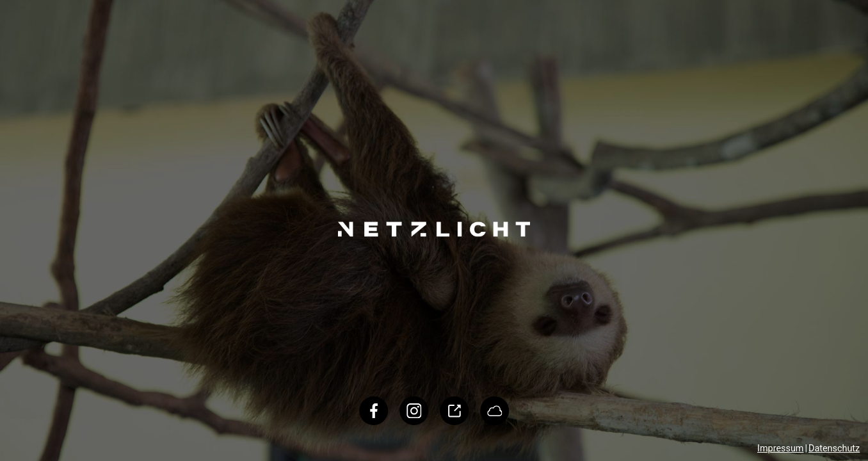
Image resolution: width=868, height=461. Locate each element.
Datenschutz (834, 449)
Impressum (780, 449)
